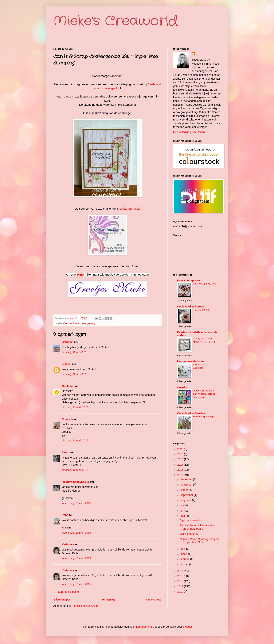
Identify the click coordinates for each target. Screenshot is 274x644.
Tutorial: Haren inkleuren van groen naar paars (197, 527)
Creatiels (67, 419)
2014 (181, 571)
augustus (186, 500)
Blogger (187, 627)
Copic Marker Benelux (191, 413)
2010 (181, 592)
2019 (181, 454)
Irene (65, 515)
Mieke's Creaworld (115, 21)
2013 (181, 576)
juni (183, 511)
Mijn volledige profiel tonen (189, 132)
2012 (181, 581)
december (187, 479)
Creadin (182, 387)
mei (183, 516)
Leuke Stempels (130, 209)
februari (185, 559)
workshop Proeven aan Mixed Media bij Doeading (204, 394)
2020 (181, 449)
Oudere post (153, 600)
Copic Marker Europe (191, 307)
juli (182, 505)
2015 (181, 475)
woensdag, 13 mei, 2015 (76, 503)
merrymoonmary (144, 627)
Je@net (67, 364)
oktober (185, 490)
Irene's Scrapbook (189, 280)
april (183, 549)
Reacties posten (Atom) (85, 606)
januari (185, 564)
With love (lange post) (205, 284)
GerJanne (68, 386)
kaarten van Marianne (191, 361)
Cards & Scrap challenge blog (79, 323)
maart (184, 554)
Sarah (66, 452)
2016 (181, 470)
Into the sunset (201, 310)
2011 (181, 586)
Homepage (109, 600)
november (187, 485)
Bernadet (68, 342)
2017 (181, 465)
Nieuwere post (63, 600)
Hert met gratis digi (204, 416)
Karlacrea (68, 544)
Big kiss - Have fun (191, 520)
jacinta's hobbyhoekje (76, 482)
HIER (81, 274)
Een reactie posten (69, 592)
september (187, 495)
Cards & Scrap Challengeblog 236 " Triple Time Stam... (200, 541)
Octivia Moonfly (189, 534)
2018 (181, 459)
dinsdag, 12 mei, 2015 (75, 352)
